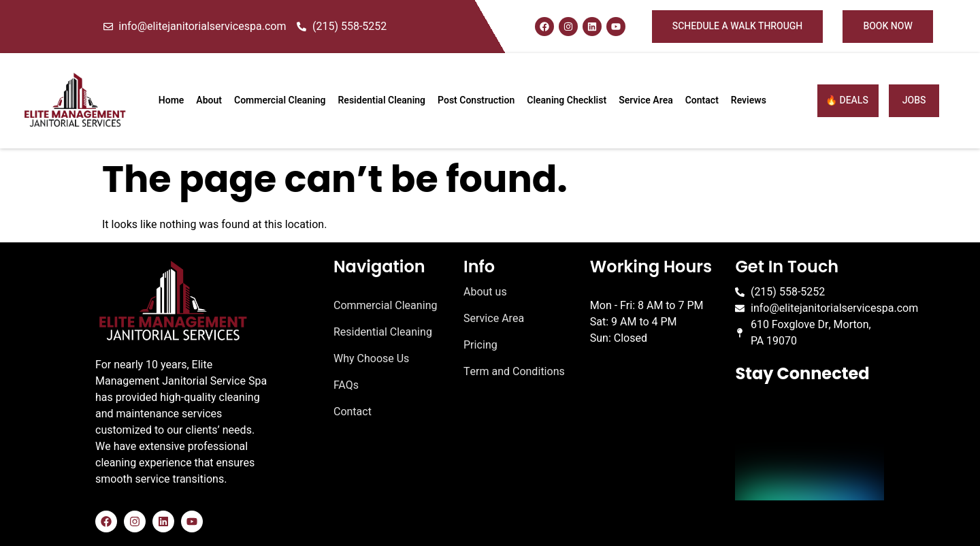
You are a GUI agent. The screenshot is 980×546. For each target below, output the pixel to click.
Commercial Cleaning (280, 100)
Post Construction (476, 100)
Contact (702, 100)
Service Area (646, 100)
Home (171, 100)
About (209, 100)
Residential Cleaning (382, 100)
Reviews (749, 100)
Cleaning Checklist (567, 100)
